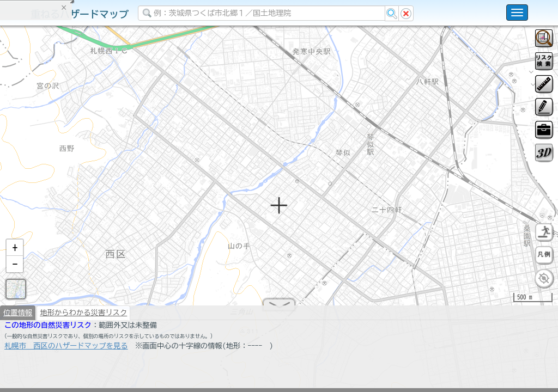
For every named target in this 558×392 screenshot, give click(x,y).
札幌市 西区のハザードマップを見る (66, 350)
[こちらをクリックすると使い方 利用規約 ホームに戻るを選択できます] (517, 13)
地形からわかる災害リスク (83, 317)
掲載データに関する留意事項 (60, 185)
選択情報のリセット (115, 215)
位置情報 (18, 317)
